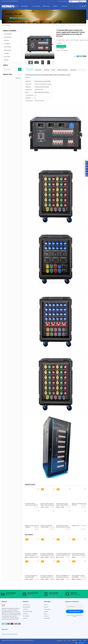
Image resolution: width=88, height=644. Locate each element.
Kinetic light (6, 40)
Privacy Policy (47, 618)
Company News (47, 609)
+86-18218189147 (65, 1)
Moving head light (8, 34)
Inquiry (53, 70)
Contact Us (46, 616)
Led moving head (7, 37)
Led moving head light (27, 612)
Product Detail (30, 70)
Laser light (6, 60)
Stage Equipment (7, 50)
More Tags (19, 78)
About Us (46, 605)
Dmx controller (64, 50)
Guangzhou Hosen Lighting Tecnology (17, 640)
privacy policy (79, 615)
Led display (6, 53)
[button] (61, 46)
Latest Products (26, 605)
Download (47, 70)
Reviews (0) (73, 70)
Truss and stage (7, 47)
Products (46, 607)
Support (46, 614)
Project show (38, 70)
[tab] (30, 70)
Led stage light (7, 44)
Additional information (63, 70)
